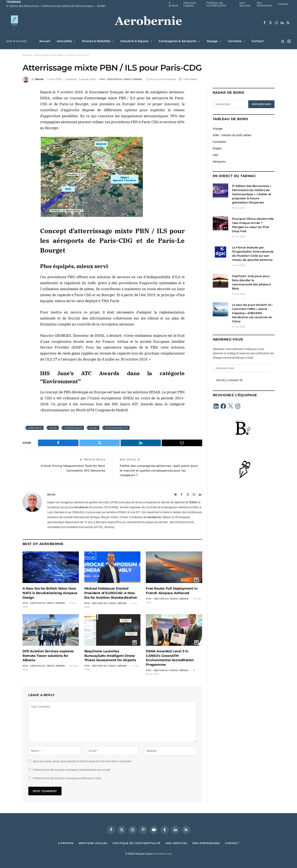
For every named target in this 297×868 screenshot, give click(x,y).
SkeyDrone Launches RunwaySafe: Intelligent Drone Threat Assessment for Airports (110, 656)
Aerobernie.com (163, 854)
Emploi (217, 148)
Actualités (64, 41)
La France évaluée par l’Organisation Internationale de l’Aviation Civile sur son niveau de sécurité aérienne (253, 254)
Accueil (45, 41)
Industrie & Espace (134, 41)
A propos (173, 4)
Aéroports (219, 162)
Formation (219, 142)
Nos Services (245, 4)
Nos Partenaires (264, 4)
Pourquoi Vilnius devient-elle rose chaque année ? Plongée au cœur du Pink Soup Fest (253, 225)
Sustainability (116, 428)
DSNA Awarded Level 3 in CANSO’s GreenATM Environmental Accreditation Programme (170, 658)
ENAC (194, 502)
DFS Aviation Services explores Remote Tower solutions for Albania (48, 656)
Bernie (39, 79)
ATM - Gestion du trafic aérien (121, 79)
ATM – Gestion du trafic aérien (232, 135)
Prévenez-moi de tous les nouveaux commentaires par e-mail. (72, 770)
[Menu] (289, 41)
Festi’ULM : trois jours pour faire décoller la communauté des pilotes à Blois (251, 282)
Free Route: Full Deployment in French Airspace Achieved (172, 591)
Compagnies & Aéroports (178, 41)
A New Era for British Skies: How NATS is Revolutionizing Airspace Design (50, 593)
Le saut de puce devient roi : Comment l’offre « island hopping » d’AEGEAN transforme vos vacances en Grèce (252, 313)
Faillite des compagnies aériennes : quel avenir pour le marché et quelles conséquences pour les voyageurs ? (158, 470)
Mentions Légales (190, 4)
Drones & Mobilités (96, 41)
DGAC (94, 428)
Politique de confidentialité (216, 4)
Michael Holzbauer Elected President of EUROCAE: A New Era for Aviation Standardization (111, 593)
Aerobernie (81, 507)
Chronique (73, 428)
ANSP (53, 428)
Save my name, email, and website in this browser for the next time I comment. (83, 761)
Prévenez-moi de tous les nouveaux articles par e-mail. (67, 778)
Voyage (212, 41)
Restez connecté (229, 380)
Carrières (235, 41)
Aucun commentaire (161, 79)
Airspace (35, 428)
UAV (215, 155)
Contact (283, 4)
